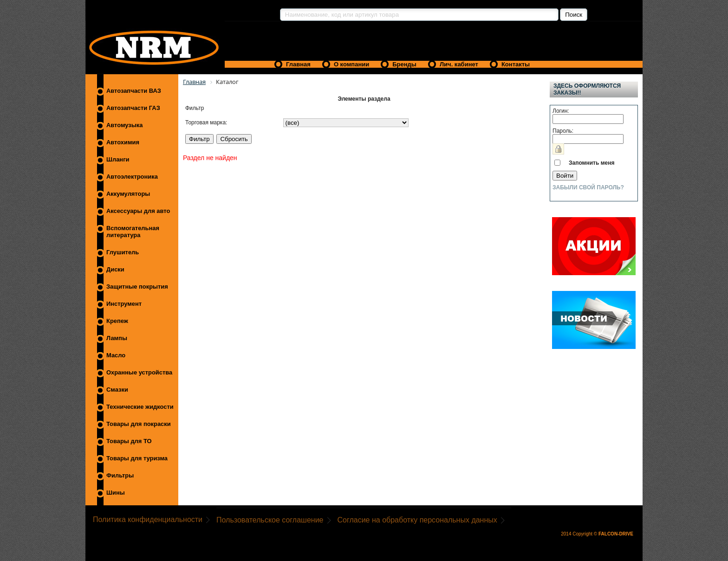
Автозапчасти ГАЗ (133, 108)
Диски (115, 269)
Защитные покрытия (137, 287)
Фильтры (120, 475)
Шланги (118, 159)
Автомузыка (124, 125)
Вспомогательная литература (133, 232)
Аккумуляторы (128, 194)
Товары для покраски (139, 424)
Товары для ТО (129, 441)
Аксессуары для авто (138, 211)
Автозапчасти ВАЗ (134, 91)
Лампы (117, 338)
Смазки (117, 390)
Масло (116, 355)
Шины (116, 493)
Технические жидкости (140, 407)
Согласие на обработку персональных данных (417, 520)
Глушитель (123, 252)
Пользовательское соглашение (270, 520)
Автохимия (123, 142)
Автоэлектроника (132, 177)
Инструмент (124, 304)
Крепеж (117, 321)
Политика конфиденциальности (148, 519)
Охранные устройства (139, 372)
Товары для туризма (137, 458)
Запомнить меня (592, 163)
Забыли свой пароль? (588, 187)
